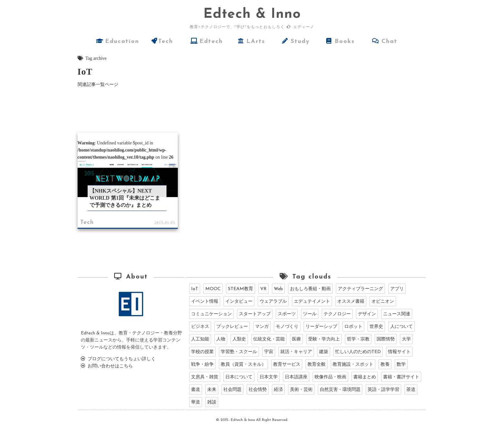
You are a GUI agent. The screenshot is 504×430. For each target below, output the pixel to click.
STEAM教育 (241, 289)
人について (402, 327)
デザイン (367, 314)
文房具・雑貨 (205, 377)
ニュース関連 (397, 314)
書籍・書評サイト (401, 377)
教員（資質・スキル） (243, 365)
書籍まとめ (365, 377)
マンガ (262, 327)
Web (278, 289)
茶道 (411, 390)
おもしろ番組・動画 (310, 289)
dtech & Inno (252, 14)
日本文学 (269, 377)
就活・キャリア (296, 352)
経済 (278, 390)
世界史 (376, 327)
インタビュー (239, 302)
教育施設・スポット (353, 365)
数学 (401, 365)
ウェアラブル (273, 302)
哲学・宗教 (358, 339)
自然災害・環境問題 (340, 390)
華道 (196, 402)
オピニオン (383, 302)
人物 (221, 339)
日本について (239, 377)
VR (263, 289)
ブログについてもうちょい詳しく (118, 359)
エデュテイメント (312, 302)
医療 (296, 339)
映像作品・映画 (330, 377)
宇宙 (269, 352)
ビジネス (200, 327)
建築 (324, 352)
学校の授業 (202, 352)
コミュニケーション (211, 314)
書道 (196, 390)
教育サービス (287, 365)
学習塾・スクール (239, 352)
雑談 (212, 402)
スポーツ (287, 314)
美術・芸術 (301, 390)
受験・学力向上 (324, 339)
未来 (212, 390)
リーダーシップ (321, 327)
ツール (310, 314)
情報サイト (399, 352)
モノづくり (287, 327)
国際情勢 (386, 339)
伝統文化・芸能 (269, 339)
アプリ (397, 289)
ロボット (353, 327)
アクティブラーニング (360, 289)
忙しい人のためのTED (358, 352)
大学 (406, 339)
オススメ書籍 (351, 302)
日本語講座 (296, 377)
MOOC (213, 289)
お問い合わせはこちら (107, 366)
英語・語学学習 (383, 390)
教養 (385, 365)
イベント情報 (205, 302)
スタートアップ (255, 314)
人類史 (239, 339)
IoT (195, 289)
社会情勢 (258, 390)
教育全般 (316, 365)
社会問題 (232, 390)
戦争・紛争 (202, 365)
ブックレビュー (232, 327)
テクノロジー (337, 314)
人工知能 (200, 339)
